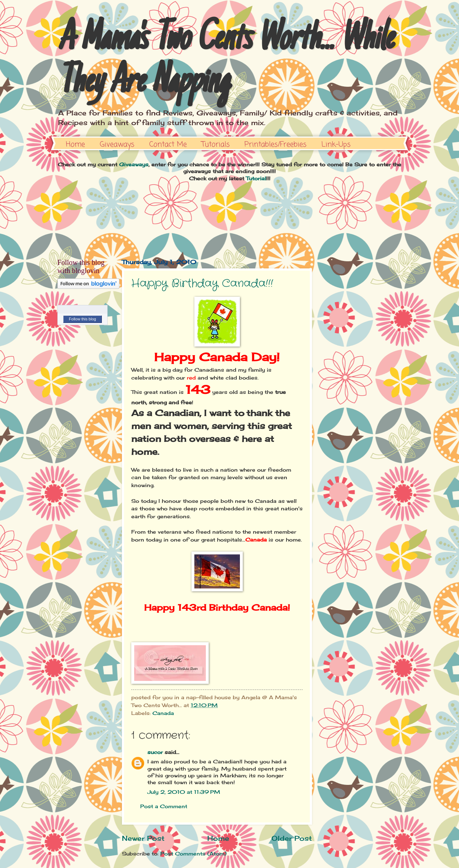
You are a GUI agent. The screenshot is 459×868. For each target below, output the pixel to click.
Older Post (292, 838)
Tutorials (216, 145)
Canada (163, 713)
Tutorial (256, 178)
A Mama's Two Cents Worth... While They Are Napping (225, 62)
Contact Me (168, 145)
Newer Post (143, 838)
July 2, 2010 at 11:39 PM (184, 792)
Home (75, 145)
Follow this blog (82, 319)
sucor (155, 752)
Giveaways (117, 145)
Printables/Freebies (276, 145)
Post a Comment (164, 806)
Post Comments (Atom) (193, 853)
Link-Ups (336, 145)
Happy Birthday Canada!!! (202, 284)
